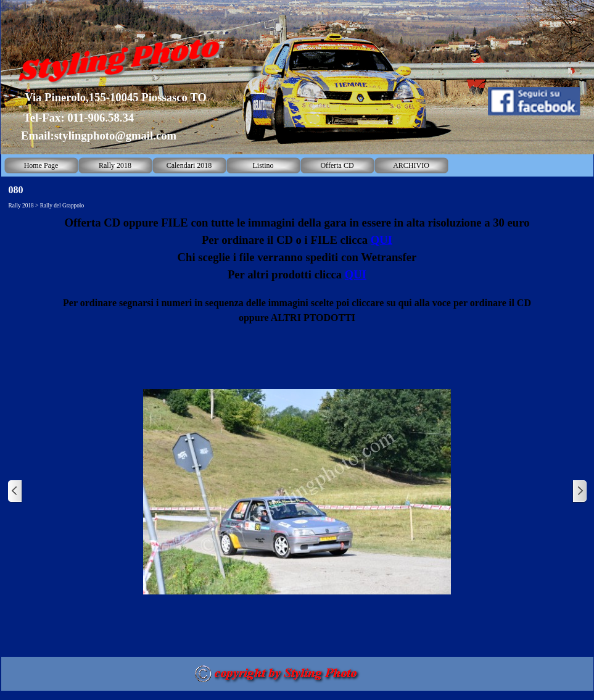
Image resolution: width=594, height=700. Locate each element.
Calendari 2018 (189, 165)
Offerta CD (337, 165)
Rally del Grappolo (62, 206)
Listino (263, 165)
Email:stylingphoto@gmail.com (99, 135)
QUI (382, 240)
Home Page (41, 165)
